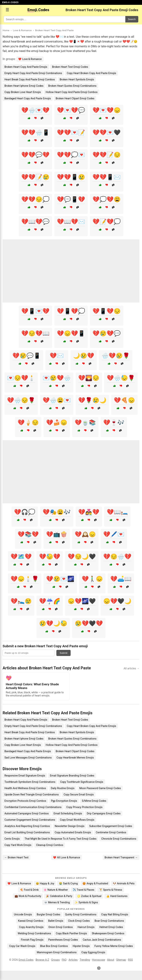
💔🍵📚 (85, 423)
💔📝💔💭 (107, 222)
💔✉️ (57, 356)
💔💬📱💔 (71, 199)
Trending (85, 960)
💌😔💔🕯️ (21, 378)
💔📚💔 (28, 534)
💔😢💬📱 (27, 356)
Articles (73, 960)
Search (132, 19)
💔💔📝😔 (107, 155)
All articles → (132, 669)
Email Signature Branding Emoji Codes (72, 776)
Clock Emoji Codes (79, 921)
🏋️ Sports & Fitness (111, 890)
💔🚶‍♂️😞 (92, 579)
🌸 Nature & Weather (56, 890)
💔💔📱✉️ (107, 177)
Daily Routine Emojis (63, 788)
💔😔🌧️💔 (117, 557)
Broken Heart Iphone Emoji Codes (24, 86)
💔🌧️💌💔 (35, 110)
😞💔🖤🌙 (117, 601)
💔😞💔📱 (71, 333)
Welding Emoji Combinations (34, 933)
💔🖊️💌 (114, 534)
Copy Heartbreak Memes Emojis (75, 758)
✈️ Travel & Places (84, 890)
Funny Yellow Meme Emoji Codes (114, 946)
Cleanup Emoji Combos (50, 845)
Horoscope (98, 960)
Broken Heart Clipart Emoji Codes (75, 98)
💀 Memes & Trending (57, 902)
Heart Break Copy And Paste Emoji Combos (30, 79)
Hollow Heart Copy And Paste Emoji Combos (72, 92)
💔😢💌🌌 (60, 579)
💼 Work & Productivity (28, 896)
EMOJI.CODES (10, 2)
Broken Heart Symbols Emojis (77, 79)
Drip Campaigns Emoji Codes (104, 813)
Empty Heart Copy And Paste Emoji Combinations (33, 73)
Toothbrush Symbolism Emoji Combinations (30, 782)
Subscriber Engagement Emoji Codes (111, 826)
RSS (131, 960)
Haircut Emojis (86, 927)
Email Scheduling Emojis (68, 813)
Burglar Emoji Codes (48, 914)
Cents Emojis (12, 839)
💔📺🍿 (57, 534)
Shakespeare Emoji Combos (108, 933)
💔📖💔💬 (35, 222)
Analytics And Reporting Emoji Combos (27, 826)
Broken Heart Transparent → (121, 857)
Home (6, 30)
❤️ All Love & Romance (67, 857)
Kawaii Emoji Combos (31, 921)
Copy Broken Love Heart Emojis (23, 92)
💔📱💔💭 (71, 311)
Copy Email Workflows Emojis (77, 820)
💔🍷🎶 (114, 423)
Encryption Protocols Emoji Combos (25, 801)
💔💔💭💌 (71, 155)
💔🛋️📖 (121, 579)
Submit (63, 653)
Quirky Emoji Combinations (81, 914)
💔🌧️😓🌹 (121, 378)
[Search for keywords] (65, 19)
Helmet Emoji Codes (111, 927)
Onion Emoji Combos (61, 927)
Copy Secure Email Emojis (79, 795)
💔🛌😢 (21, 601)
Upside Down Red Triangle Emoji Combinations (32, 795)
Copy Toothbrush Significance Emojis (82, 782)
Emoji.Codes (26, 960)
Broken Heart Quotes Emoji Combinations (72, 86)
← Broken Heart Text (16, 857)
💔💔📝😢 (35, 177)
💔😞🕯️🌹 (25, 579)
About (111, 960)
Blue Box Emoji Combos (54, 946)
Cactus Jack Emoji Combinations (102, 940)
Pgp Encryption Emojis (64, 801)
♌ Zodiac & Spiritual (89, 896)
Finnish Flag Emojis (32, 940)
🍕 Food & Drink (29, 890)
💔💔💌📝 (71, 132)
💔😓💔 (50, 557)
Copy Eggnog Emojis (93, 952)
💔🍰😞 (57, 423)
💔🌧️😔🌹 (21, 400)
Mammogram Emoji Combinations (57, 952)
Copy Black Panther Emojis (71, 933)
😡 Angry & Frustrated (95, 883)
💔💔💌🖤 (107, 132)
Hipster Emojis (81, 946)
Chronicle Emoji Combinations (119, 839)
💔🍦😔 (28, 423)
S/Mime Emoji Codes (94, 801)
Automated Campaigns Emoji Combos (27, 813)
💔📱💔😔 (107, 311)
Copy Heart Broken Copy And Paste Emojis (91, 73)
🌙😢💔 (84, 356)
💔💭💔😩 (107, 199)
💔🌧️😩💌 (57, 400)
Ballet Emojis (56, 921)
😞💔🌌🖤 (82, 601)
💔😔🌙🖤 (82, 557)
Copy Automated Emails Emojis (73, 832)
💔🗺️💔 (21, 557)
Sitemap (121, 960)
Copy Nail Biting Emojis (115, 914)
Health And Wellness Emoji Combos (25, 788)
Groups (55, 960)
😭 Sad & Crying (68, 883)
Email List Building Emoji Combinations (27, 832)
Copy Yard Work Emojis (18, 845)
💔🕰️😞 (85, 534)
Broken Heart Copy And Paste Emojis (26, 67)
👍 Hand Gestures (117, 896)
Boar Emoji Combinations (109, 921)
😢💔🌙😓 (53, 623)
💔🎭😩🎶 (57, 512)
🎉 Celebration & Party (59, 896)
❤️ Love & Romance (30, 59)
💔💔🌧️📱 (35, 132)
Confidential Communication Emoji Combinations (33, 807)
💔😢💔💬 (107, 333)
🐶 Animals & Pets (124, 883)
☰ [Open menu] (7, 10)
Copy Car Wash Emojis (22, 946)
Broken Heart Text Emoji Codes (70, 67)
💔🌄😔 (89, 378)
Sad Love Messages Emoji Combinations (28, 758)
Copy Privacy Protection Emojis (84, 807)
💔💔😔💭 (35, 199)
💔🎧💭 (25, 512)
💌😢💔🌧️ (57, 378)
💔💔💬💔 (35, 155)
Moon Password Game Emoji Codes (100, 788)
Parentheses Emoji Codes (63, 940)
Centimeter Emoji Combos (111, 832)
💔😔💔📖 (35, 333)
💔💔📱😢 (71, 177)
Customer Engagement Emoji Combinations (30, 820)
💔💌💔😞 (107, 110)
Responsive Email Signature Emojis (25, 776)
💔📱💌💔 (35, 311)
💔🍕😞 (124, 400)
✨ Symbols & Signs (86, 902)
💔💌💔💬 (71, 110)
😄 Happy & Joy (45, 883)
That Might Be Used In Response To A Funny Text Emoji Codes (60, 839)
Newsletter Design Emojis (70, 826)
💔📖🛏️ (117, 512)
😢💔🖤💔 (89, 623)
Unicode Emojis (23, 914)
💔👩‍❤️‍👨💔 (89, 512)
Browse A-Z (42, 960)
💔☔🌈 (50, 601)
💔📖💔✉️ (71, 222)
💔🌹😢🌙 (92, 400)
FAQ (64, 960)
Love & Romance (22, 30)
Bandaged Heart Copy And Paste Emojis (28, 98)
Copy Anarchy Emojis (31, 927)
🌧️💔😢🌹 (116, 356)
